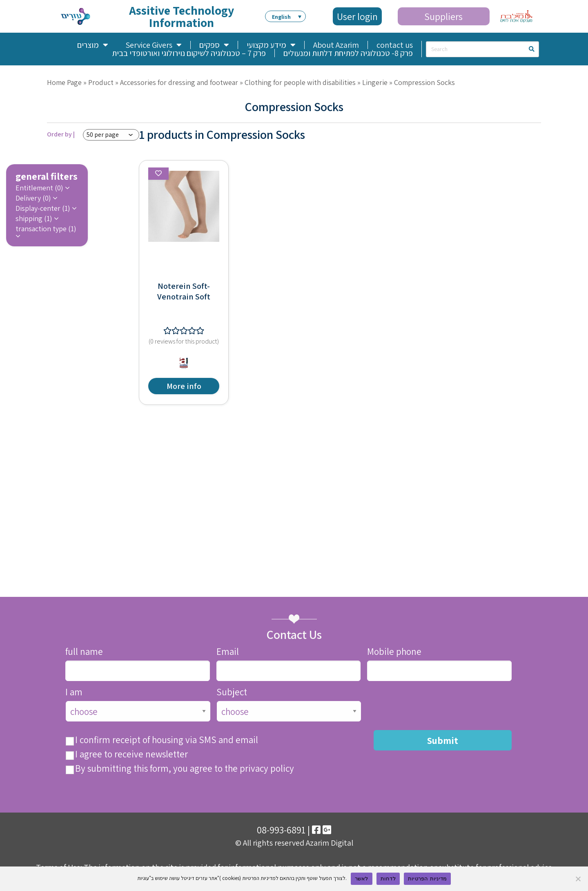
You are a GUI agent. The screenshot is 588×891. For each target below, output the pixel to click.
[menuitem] (285, 16)
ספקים (214, 45)
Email (228, 652)
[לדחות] (578, 879)
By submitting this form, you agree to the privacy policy (185, 769)
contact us (395, 45)
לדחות (388, 879)
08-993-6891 (281, 830)
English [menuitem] (281, 17)
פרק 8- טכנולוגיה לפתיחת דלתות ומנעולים (348, 53)
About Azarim (336, 45)
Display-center (44, 208)
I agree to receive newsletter (131, 754)
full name (84, 652)
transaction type (46, 229)
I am (74, 692)
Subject (232, 692)
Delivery (34, 198)
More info (184, 386)
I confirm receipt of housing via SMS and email (167, 740)
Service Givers (154, 45)
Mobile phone (394, 652)
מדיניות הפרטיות (427, 879)
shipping (35, 219)
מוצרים (93, 45)
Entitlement (40, 188)
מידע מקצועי (271, 45)
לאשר (362, 879)
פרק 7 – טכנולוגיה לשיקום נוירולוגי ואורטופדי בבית (189, 53)
